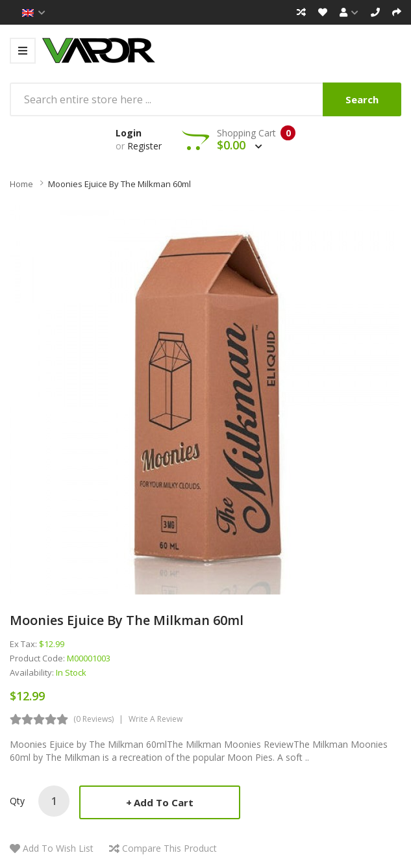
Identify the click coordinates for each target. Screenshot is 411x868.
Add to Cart (164, 802)
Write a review (156, 719)
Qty (17, 801)
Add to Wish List (58, 848)
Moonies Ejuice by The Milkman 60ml (119, 184)
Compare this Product (169, 848)
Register (144, 146)
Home (21, 184)
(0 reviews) (93, 719)
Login (129, 133)
